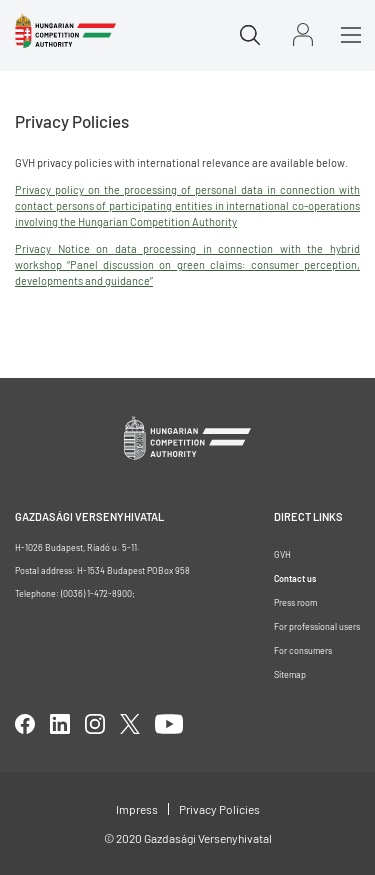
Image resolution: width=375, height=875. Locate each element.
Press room (295, 602)
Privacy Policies (219, 809)
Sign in (303, 34)
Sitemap (290, 674)
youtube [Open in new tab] (169, 724)
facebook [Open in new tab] (25, 724)
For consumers (303, 650)
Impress (137, 809)
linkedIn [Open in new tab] (60, 724)
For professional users (317, 626)
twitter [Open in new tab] (130, 724)
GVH (282, 554)
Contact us (295, 578)
